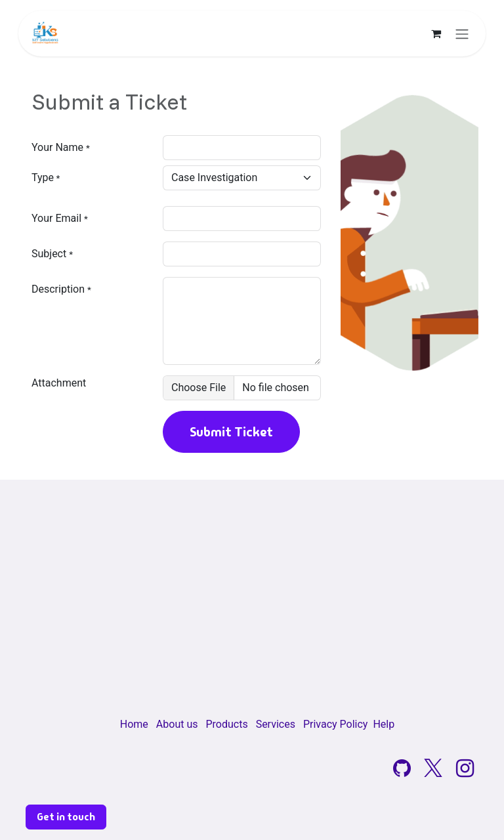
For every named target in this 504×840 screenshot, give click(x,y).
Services (276, 724)
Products (226, 724)
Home (134, 724)
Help (384, 724)
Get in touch (66, 817)
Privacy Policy (336, 724)
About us (177, 724)
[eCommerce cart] (436, 33)
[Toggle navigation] (462, 34)
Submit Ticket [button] (231, 432)
